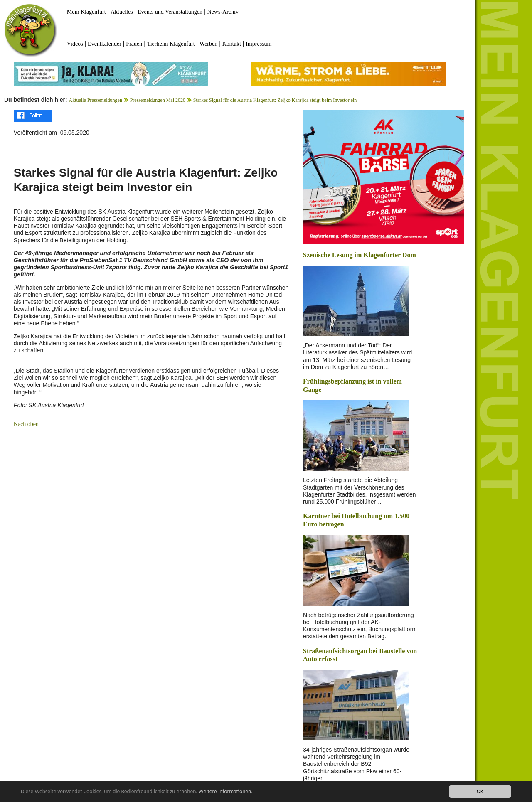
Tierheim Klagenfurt (171, 44)
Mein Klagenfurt (86, 12)
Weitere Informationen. (226, 792)
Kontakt (232, 44)
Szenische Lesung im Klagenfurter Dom (360, 255)
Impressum (259, 44)
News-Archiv (223, 12)
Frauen (134, 44)
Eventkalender (105, 44)
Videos (75, 44)
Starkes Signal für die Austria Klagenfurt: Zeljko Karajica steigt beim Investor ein (275, 100)
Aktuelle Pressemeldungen (96, 100)
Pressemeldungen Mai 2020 (158, 100)
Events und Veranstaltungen (170, 12)
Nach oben (26, 424)
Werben (208, 44)
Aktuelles (122, 12)
